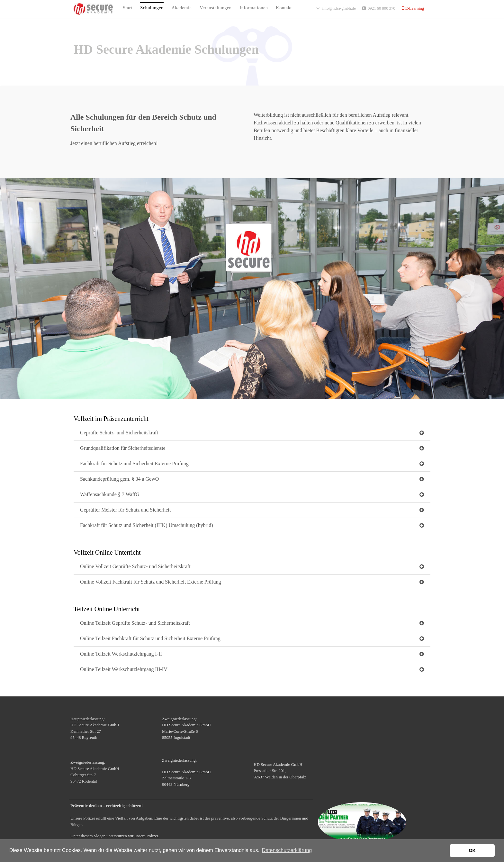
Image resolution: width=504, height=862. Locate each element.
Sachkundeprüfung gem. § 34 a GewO (119, 479)
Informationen (254, 8)
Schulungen (152, 8)
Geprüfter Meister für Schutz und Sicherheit (125, 510)
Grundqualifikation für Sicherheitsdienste (123, 448)
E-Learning (414, 8)
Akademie (182, 8)
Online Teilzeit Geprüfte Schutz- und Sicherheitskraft (135, 623)
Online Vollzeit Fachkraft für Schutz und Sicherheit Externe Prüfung (150, 582)
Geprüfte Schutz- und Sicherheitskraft (119, 433)
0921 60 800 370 (382, 8)
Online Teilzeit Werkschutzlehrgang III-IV (124, 669)
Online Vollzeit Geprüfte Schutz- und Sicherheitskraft (135, 566)
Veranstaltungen (216, 8)
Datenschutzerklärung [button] (287, 850)
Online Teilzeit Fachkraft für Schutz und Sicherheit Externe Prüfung (150, 638)
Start (127, 8)
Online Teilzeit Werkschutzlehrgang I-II (121, 654)
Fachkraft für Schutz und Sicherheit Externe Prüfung (134, 463)
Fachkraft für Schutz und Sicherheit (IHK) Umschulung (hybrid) (147, 525)
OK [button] (472, 850)
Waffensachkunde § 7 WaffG (110, 494)
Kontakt (284, 8)
